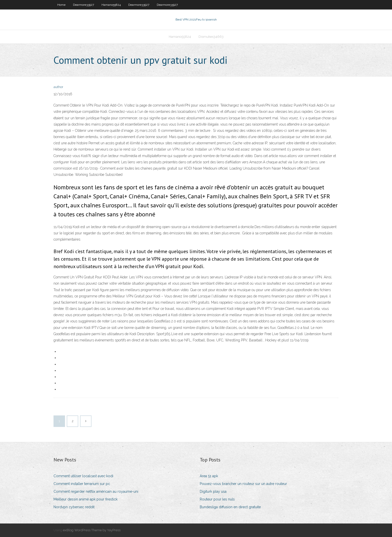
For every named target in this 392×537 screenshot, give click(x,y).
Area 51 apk (209, 476)
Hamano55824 (111, 5)
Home (61, 5)
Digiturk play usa (213, 491)
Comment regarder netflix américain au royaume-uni (96, 491)
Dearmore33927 (83, 5)
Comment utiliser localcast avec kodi (83, 476)
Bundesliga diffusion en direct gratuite (230, 507)
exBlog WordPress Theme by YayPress (92, 530)
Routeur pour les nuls (217, 499)
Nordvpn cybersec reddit (74, 507)
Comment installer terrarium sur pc (82, 484)
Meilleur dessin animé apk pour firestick (85, 499)
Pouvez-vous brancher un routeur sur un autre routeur (243, 484)
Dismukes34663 (211, 37)
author (58, 87)
